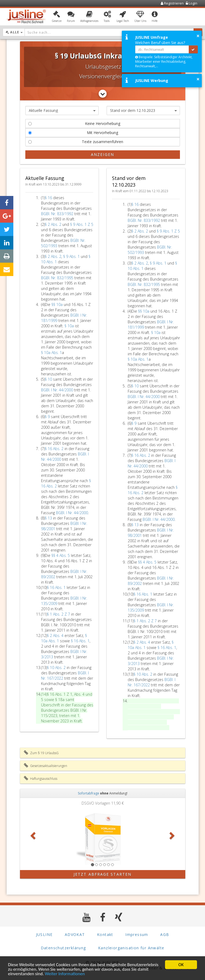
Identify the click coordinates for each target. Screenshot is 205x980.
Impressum (137, 934)
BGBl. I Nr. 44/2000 (57, 390)
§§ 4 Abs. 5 (61, 555)
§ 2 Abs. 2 (54, 224)
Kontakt (105, 934)
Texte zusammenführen (76, 142)
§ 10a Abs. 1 (51, 353)
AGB (165, 934)
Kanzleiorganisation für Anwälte (131, 948)
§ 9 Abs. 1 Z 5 (82, 224)
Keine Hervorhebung (74, 123)
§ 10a (70, 326)
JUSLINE (44, 934)
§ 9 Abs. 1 (72, 256)
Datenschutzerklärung (63, 948)
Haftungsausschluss (41, 778)
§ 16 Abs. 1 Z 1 (60, 694)
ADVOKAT (75, 934)
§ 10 (49, 379)
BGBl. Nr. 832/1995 (57, 278)
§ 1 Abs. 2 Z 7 (59, 614)
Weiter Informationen (65, 974)
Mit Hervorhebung (73, 133)
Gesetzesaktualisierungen (46, 766)
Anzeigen (103, 154)
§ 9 (48, 417)
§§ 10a (58, 304)
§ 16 (49, 198)
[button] (57, 17)
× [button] (198, 36)
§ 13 (49, 518)
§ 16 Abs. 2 (55, 449)
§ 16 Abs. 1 (57, 587)
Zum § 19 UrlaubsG (41, 753)
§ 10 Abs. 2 (57, 668)
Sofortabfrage (89, 793)
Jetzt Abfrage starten (103, 874)
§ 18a (60, 700)
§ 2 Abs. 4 (56, 635)
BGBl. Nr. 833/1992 (57, 214)
